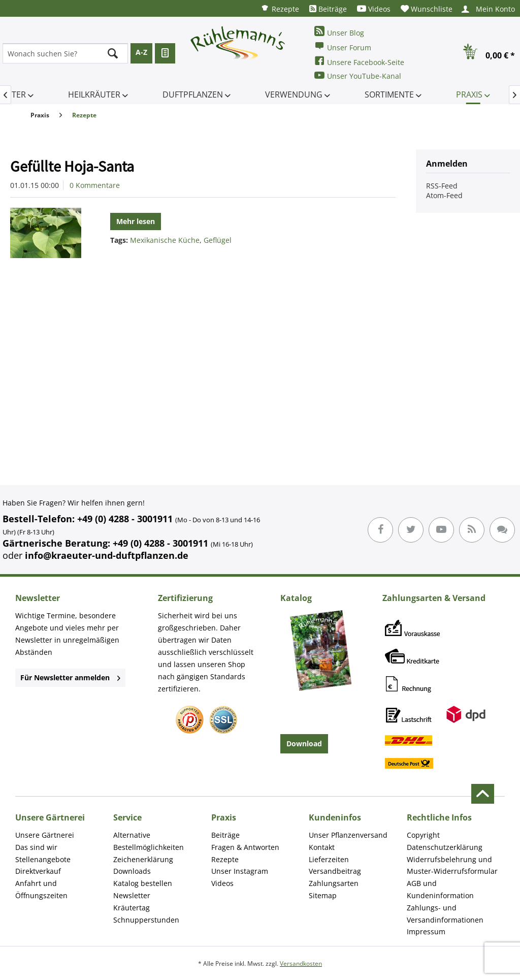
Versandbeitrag (335, 871)
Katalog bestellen (143, 883)
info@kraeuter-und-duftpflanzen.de (107, 555)
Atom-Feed (444, 195)
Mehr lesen (136, 221)
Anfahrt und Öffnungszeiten (41, 889)
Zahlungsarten (334, 883)
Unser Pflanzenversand (348, 835)
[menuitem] (280, 8)
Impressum (426, 931)
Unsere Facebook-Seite (359, 61)
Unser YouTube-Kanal (358, 75)
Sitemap (323, 895)
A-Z (141, 52)
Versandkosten (301, 963)
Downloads (132, 871)
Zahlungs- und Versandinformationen (445, 914)
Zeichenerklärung (143, 859)
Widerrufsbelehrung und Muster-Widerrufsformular (452, 865)
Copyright (423, 835)
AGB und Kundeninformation (440, 889)
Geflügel (218, 240)
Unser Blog (339, 32)
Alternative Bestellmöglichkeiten (149, 841)
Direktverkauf (38, 871)
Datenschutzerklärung (445, 847)
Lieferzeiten (329, 859)
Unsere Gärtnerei (45, 835)
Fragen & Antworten (245, 847)
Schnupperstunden (146, 920)
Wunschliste (427, 9)
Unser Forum (343, 46)
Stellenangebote (43, 859)
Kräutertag (132, 908)
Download (304, 744)
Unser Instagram (240, 871)
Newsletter (132, 895)
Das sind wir (36, 847)
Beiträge (328, 9)
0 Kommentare (95, 185)
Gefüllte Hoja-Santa (72, 166)
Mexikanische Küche (165, 240)
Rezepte (280, 8)
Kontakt (322, 847)
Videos (374, 9)
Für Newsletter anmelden (70, 677)
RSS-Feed (442, 186)
